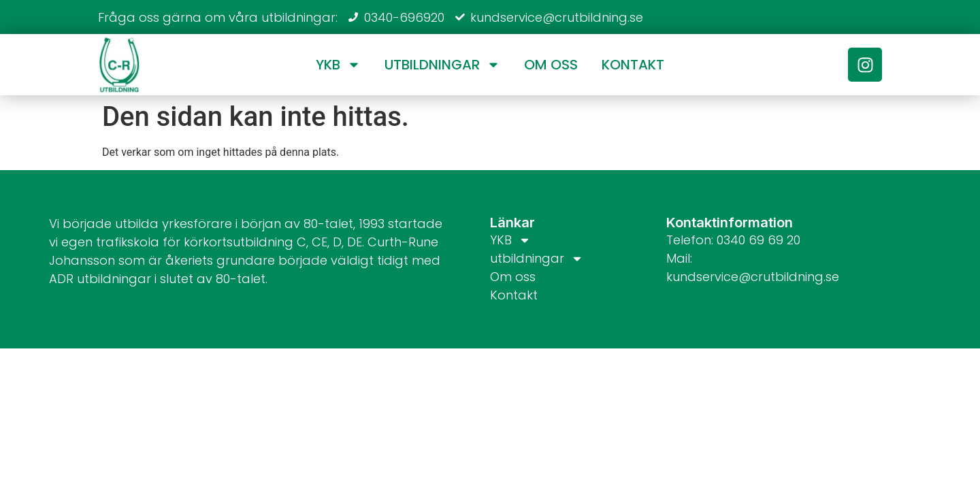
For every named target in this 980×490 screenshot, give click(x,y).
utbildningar (442, 65)
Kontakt (633, 65)
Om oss (551, 65)
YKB (338, 65)
